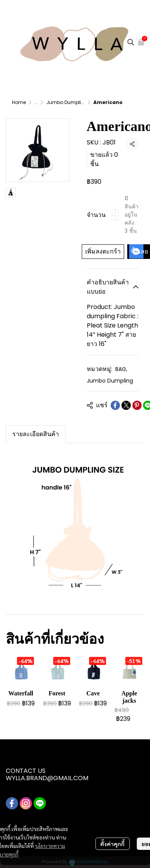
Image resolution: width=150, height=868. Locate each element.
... (36, 102)
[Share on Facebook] (115, 405)
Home (19, 102)
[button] (131, 42)
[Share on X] (126, 405)
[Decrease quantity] (114, 215)
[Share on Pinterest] (137, 405)
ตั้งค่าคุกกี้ (112, 844)
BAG (121, 369)
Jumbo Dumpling (67, 102)
